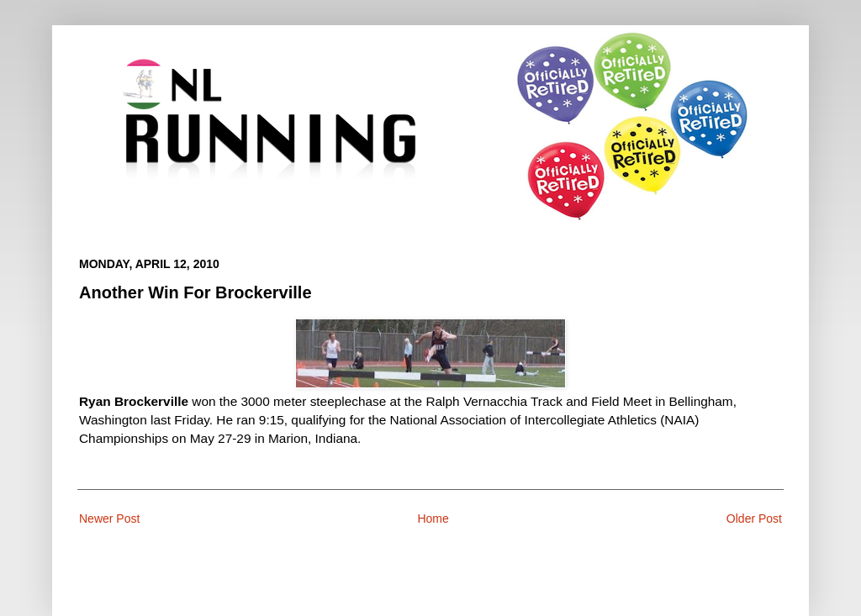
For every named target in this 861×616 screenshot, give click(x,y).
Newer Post (109, 519)
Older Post (754, 519)
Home (433, 519)
